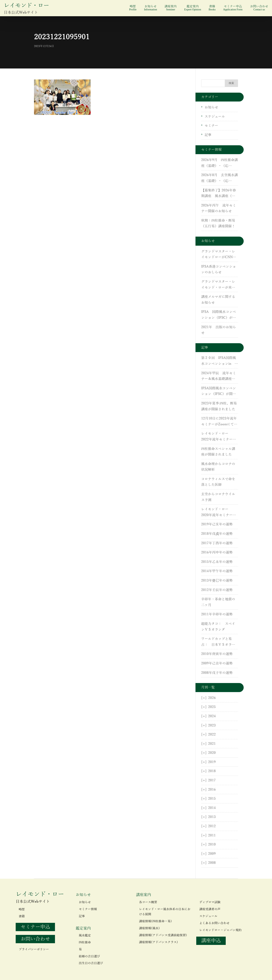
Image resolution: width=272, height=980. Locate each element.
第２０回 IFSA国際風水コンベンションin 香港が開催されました (220, 361)
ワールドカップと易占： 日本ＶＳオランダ (218, 642)
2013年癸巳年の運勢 (217, 581)
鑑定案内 (193, 8)
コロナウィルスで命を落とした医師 (218, 482)
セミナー (211, 126)
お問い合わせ (259, 8)
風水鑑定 (85, 935)
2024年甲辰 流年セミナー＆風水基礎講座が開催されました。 (219, 377)
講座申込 (211, 941)
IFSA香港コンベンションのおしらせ (219, 270)
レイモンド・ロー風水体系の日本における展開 (165, 912)
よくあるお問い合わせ (214, 923)
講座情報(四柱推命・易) (155, 921)
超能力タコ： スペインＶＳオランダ (218, 627)
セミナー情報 (88, 909)
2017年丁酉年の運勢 (217, 543)
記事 (208, 135)
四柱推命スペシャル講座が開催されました (218, 452)
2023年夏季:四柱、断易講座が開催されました (219, 406)
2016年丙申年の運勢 (217, 552)
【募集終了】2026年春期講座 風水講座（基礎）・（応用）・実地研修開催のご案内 (219, 194)
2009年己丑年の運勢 (217, 663)
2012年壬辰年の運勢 (217, 590)
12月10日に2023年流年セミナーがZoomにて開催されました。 (219, 422)
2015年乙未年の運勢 (217, 562)
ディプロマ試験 (210, 902)
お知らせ (151, 8)
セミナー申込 (233, 8)
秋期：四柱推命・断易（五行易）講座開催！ (218, 223)
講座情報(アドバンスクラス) (158, 942)
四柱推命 (85, 942)
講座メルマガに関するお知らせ (218, 300)
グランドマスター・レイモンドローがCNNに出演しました (219, 255)
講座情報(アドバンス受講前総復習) (163, 935)
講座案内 (171, 8)
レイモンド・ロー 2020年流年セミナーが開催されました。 (219, 513)
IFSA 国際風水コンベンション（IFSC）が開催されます (219, 315)
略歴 (133, 8)
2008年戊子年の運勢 (217, 673)
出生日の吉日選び (91, 963)
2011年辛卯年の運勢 (217, 614)
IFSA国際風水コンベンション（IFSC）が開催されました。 (219, 392)
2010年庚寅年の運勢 (217, 654)
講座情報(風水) (149, 928)
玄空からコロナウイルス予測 (218, 497)
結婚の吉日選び (89, 956)
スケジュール (215, 117)
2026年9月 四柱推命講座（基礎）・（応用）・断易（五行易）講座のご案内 (219, 163)
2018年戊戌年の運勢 (217, 534)
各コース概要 (148, 902)
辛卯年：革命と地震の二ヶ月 (218, 602)
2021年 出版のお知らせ (219, 330)
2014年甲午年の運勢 (217, 571)
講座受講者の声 (210, 909)
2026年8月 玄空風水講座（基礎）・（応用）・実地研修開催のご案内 (219, 178)
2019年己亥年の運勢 (217, 524)
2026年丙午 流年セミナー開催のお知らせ (219, 208)
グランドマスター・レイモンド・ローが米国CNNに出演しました (218, 285)
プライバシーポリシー (34, 949)
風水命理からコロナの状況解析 (218, 467)
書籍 (212, 8)
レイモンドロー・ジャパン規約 (220, 930)
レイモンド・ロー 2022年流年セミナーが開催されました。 (219, 437)
